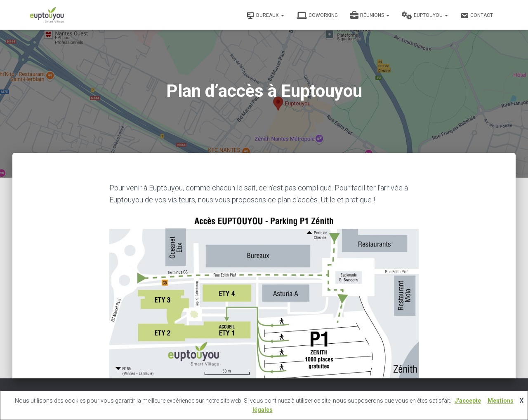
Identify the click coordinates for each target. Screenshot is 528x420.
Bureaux (265, 16)
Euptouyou (425, 16)
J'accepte (468, 401)
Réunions (370, 16)
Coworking (317, 16)
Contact (477, 16)
